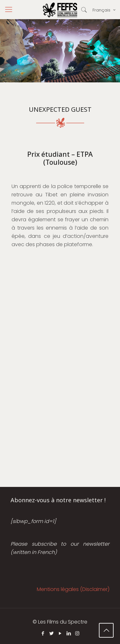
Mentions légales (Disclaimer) (73, 589)
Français (104, 10)
